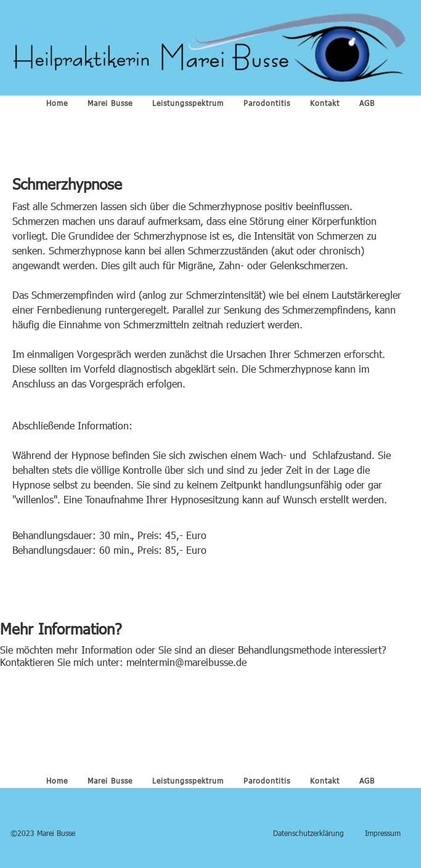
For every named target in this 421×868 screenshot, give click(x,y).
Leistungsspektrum (188, 103)
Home (57, 103)
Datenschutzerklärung (309, 833)
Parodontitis (267, 103)
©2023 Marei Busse (43, 833)
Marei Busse (110, 103)
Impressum (383, 833)
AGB (367, 103)
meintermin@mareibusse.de (186, 662)
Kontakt (325, 103)
